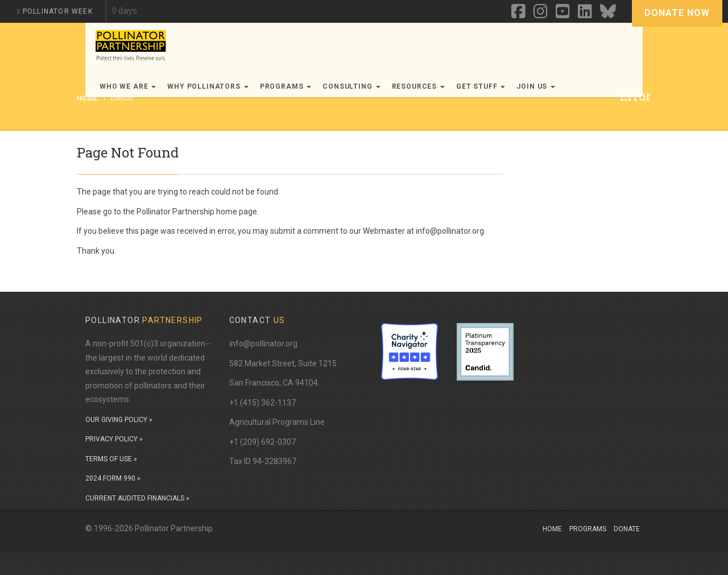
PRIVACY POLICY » (114, 439)
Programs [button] (286, 86)
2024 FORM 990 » (113, 478)
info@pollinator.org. (451, 231)
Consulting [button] (351, 86)
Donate (627, 529)
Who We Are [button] (128, 86)
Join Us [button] (536, 86)
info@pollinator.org (263, 344)
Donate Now (677, 13)
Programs (588, 529)
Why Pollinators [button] (208, 86)
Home (552, 529)
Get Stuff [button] (481, 86)
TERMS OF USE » (111, 459)
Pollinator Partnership (175, 212)
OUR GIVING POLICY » (119, 420)
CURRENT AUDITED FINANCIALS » (137, 498)
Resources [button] (418, 86)
